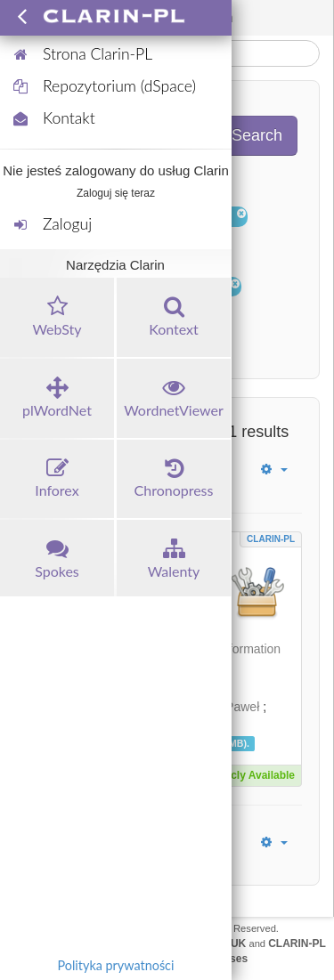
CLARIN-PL (271, 539)
